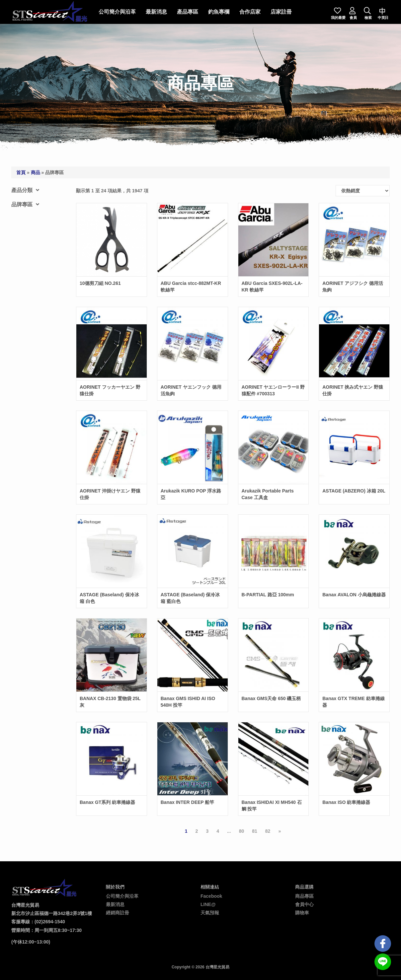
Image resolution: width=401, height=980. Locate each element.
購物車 (302, 913)
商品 (36, 172)
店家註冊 (281, 12)
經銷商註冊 (118, 913)
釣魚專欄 (219, 12)
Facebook (211, 896)
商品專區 (304, 896)
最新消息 (156, 12)
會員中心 (304, 904)
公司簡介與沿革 (117, 12)
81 (255, 831)
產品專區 (188, 12)
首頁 (21, 172)
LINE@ (208, 904)
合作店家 (250, 12)
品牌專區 (25, 204)
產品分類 (25, 190)
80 (242, 831)
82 (268, 831)
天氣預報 (210, 913)
